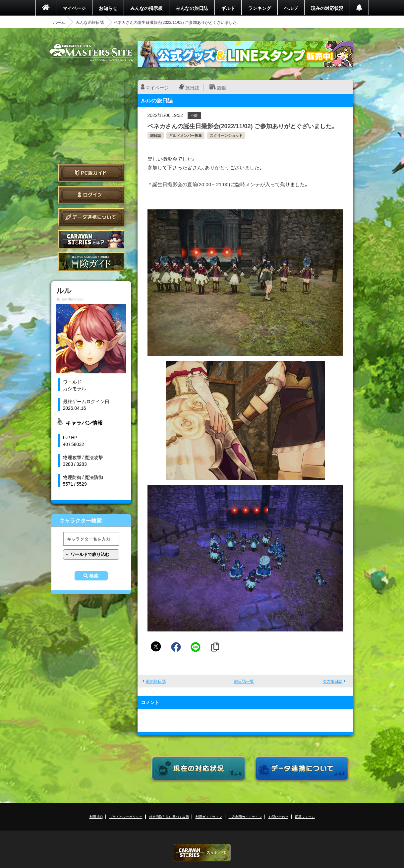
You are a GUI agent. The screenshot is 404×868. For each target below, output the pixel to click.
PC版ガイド (91, 173)
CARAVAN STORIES (202, 853)
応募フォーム (305, 816)
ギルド (228, 8)
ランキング (260, 8)
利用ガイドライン (209, 816)
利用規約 (96, 816)
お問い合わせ (278, 816)
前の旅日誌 (156, 681)
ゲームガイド (91, 262)
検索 (94, 576)
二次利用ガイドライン (245, 816)
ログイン (91, 195)
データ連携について (91, 217)
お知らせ (108, 8)
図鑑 (221, 87)
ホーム (59, 22)
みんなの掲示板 (146, 8)
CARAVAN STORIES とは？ (91, 239)
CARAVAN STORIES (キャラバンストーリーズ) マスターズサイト (91, 53)
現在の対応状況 (327, 8)
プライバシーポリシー (126, 816)
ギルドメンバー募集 (185, 135)
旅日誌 (192, 87)
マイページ (74, 8)
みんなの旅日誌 (192, 8)
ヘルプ (291, 8)
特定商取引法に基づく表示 (169, 816)
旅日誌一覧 (244, 681)
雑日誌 (156, 135)
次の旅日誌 (332, 681)
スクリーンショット (226, 135)
